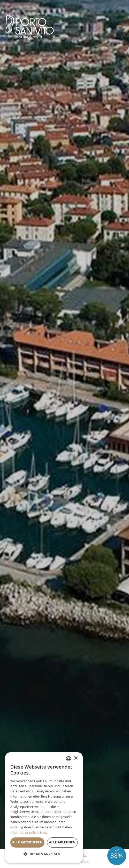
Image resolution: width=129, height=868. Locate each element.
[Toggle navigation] (119, 26)
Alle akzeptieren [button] (27, 842)
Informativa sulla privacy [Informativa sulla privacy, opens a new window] (29, 832)
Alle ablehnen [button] (62, 842)
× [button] (76, 758)
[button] (44, 854)
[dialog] (44, 808)
